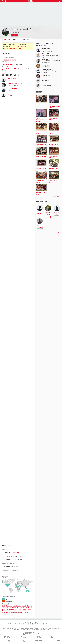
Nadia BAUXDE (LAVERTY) (15, 84)
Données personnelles (54, 628)
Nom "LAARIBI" (46, 81)
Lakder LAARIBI (46, 69)
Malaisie (24, 609)
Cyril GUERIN (11, 94)
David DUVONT (12, 79)
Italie (16, 609)
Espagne (31, 608)
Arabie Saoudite (17, 606)
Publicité (22, 628)
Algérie (3, 606)
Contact (15, 628)
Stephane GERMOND (40, 227)
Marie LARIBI (45, 65)
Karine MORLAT (12, 89)
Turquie (31, 612)
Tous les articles (38, 628)
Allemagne (9, 606)
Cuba (10, 608)
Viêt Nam (11, 614)
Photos (17, 39)
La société (32, 628)
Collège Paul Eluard (8, 64)
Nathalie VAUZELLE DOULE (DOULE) (48, 215)
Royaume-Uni (17, 611)
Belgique (30, 606)
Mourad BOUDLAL (40, 213)
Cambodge (5, 608)
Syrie (20, 612)
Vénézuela (5, 614)
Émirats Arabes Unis (22, 608)
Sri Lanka (11, 612)
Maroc (29, 609)
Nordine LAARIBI (41, 144)
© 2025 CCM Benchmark (44, 630)
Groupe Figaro (34, 630)
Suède (16, 612)
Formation (27, 628)
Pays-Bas (10, 611)
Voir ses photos (56, 197)
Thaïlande (25, 612)
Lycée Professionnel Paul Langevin (13, 69)
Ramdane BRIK (57, 214)
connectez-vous (19, 46)
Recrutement (45, 628)
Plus (59, 232)
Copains (28, 39)
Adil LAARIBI (45, 59)
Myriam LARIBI (46, 75)
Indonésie (11, 609)
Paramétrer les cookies (17, 630)
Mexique (4, 611)
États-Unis (5, 609)
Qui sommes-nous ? (8, 628)
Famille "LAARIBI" (47, 86)
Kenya (20, 609)
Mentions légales (27, 630)
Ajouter (15, 35)
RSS (18, 628)
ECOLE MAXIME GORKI (9, 60)
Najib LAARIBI (46, 54)
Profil (8, 39)
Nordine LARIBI (46, 48)
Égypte (14, 608)
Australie (24, 606)
